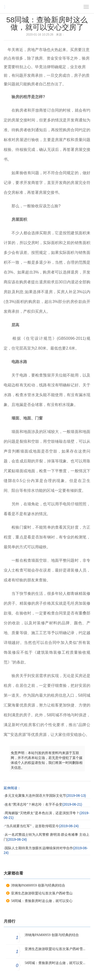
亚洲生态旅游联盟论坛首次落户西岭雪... (55, 949)
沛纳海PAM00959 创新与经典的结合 (38, 885)
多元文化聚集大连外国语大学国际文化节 (35, 796)
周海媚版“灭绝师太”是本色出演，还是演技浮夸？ (42, 813)
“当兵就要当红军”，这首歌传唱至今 (32, 826)
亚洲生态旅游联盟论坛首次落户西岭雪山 (42, 893)
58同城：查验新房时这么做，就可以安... (55, 963)
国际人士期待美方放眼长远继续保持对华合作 (39, 848)
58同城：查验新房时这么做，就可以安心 (42, 901)
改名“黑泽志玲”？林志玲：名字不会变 (33, 804)
